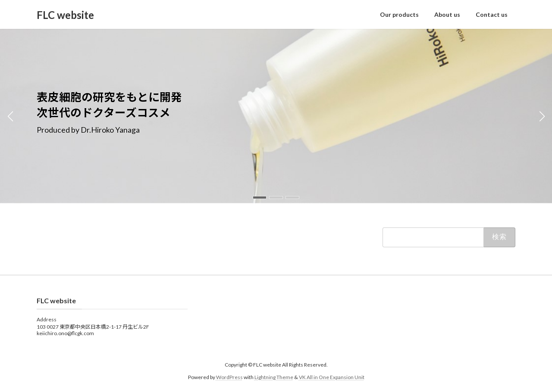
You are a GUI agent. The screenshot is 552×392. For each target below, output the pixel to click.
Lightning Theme (274, 377)
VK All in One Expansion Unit (332, 377)
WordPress (229, 377)
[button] (260, 198)
